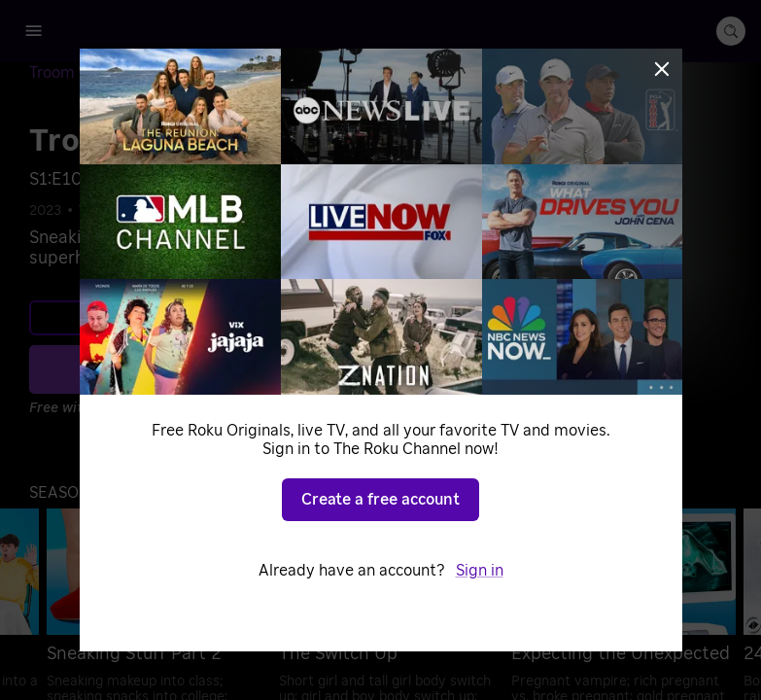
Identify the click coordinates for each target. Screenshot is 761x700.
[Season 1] (187, 74)
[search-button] (731, 31)
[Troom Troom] (92, 73)
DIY (142, 211)
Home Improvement (236, 211)
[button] (80, 493)
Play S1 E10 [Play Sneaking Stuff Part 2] (234, 368)
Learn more (222, 318)
